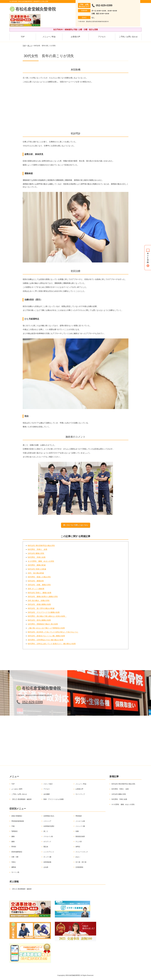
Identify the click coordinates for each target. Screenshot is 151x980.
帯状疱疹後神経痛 (18, 821)
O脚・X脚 (15, 857)
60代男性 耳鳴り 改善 (38, 549)
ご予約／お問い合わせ (128, 37)
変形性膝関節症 (17, 852)
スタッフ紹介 (48, 784)
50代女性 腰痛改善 (36, 581)
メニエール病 (80, 821)
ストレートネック (82, 852)
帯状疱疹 (79, 816)
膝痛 (13, 842)
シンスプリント (49, 852)
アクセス (102, 37)
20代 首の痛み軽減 (36, 573)
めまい (78, 857)
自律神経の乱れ (49, 816)
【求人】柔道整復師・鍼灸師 (21, 799)
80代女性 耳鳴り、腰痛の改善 (40, 593)
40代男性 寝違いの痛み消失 (39, 577)
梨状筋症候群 (80, 836)
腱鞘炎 (14, 867)
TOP (23, 37)
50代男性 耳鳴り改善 (37, 557)
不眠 (13, 826)
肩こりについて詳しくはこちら (76, 525)
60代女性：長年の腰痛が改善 (39, 620)
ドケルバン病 (48, 836)
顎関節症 (15, 831)
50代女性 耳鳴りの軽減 (37, 569)
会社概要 (47, 794)
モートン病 (15, 872)
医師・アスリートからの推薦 (54, 799)
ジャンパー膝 (80, 826)
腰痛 (13, 836)
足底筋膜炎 (79, 867)
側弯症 (78, 847)
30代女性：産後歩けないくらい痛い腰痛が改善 (46, 636)
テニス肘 (79, 842)
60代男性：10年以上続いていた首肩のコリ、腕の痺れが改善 (52, 644)
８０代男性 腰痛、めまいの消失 (41, 561)
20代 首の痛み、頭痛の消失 (39, 601)
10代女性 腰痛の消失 (36, 553)
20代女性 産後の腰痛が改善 (39, 604)
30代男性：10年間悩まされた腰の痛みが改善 (46, 640)
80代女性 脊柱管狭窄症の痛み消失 (41, 546)
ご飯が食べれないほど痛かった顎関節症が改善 (46, 628)
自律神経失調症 (49, 826)
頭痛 (77, 831)
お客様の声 (75, 37)
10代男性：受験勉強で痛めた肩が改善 (43, 624)
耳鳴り (14, 862)
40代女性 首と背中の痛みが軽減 (41, 608)
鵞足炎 (46, 847)
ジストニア (47, 821)
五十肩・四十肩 (81, 862)
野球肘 (14, 847)
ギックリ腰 (47, 857)
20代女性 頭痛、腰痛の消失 (39, 585)
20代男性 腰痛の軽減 (37, 565)
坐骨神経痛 (47, 862)
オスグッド (47, 842)
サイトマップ (80, 794)
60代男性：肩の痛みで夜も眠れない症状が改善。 (47, 616)
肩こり (30, 46)
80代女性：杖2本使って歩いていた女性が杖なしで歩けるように (53, 632)
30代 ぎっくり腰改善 (36, 589)
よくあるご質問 (17, 789)
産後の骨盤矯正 (17, 816)
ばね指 (46, 867)
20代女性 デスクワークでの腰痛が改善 (44, 612)
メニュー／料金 (49, 37)
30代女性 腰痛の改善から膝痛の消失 (43, 597)
